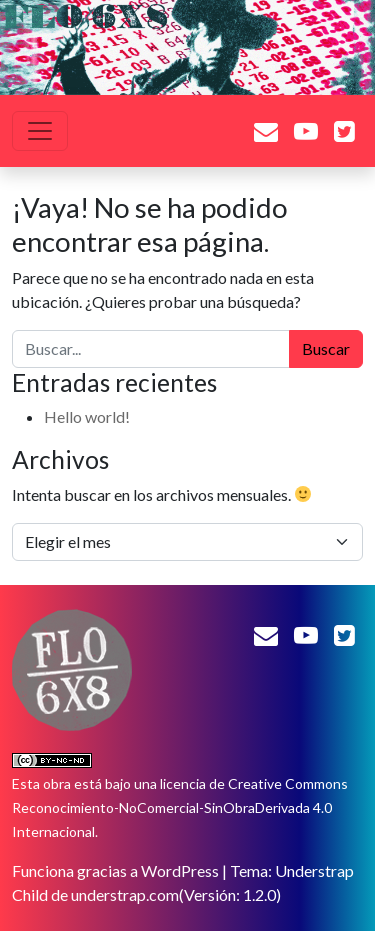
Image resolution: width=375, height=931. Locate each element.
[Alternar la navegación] (40, 131)
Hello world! (87, 416)
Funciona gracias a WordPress (115, 870)
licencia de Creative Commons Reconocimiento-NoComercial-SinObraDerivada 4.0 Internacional (180, 807)
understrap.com (125, 894)
